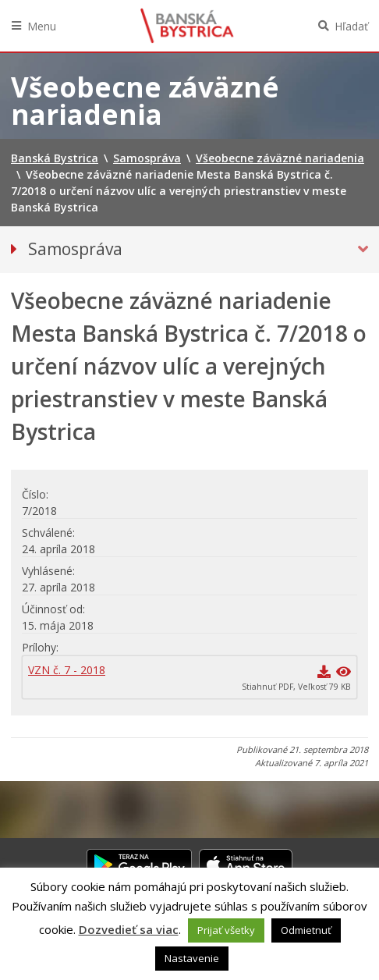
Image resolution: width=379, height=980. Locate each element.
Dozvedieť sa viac (129, 929)
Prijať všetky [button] (226, 930)
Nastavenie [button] (192, 958)
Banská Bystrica (187, 26)
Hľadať (351, 26)
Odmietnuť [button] (306, 930)
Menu (42, 26)
